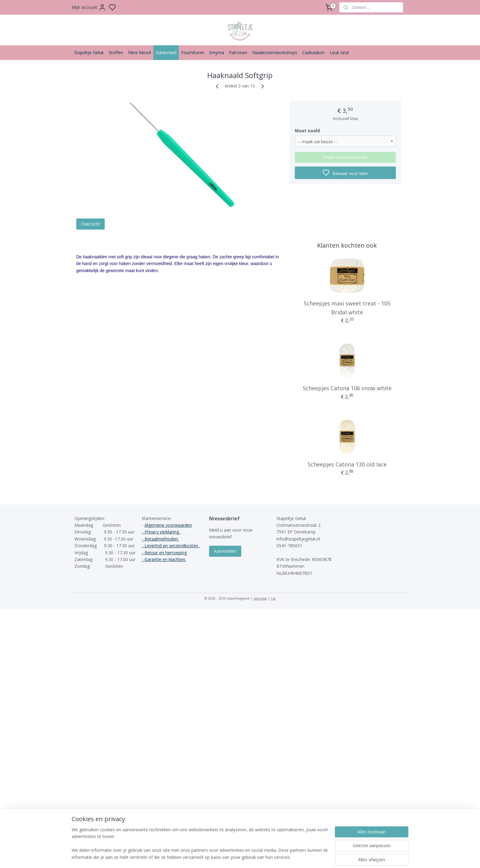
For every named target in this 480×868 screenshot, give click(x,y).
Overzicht (90, 224)
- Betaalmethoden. (160, 539)
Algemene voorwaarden (168, 525)
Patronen (238, 52)
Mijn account (89, 7)
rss (273, 598)
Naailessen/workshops (275, 52)
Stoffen (116, 52)
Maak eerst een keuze (345, 157)
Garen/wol (166, 52)
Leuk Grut (339, 52)
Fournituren (193, 52)
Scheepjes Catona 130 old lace (347, 464)
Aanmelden (225, 551)
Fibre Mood (139, 52)
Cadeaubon (313, 52)
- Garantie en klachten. (164, 559)
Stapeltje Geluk (89, 52)
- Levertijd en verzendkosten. (171, 546)
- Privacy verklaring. (161, 532)
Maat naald (307, 131)
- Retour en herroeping (164, 553)
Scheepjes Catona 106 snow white (347, 388)
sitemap (260, 598)
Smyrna (217, 52)
